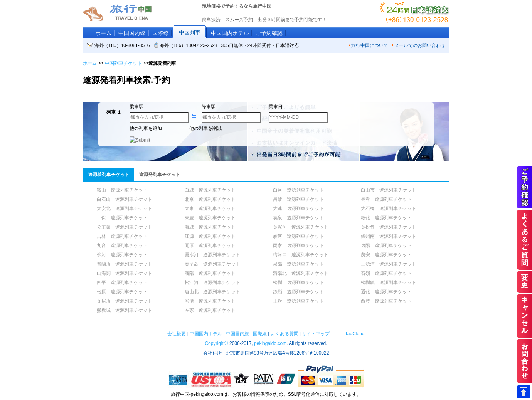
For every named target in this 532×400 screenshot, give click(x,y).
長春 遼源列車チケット (386, 199)
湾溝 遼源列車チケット (210, 301)
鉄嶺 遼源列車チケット (298, 292)
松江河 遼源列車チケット (212, 282)
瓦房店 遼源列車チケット (125, 301)
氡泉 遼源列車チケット (298, 218)
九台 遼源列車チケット (122, 245)
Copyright (216, 343)
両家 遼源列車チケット (298, 245)
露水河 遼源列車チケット (212, 255)
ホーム (103, 33)
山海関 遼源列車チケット (125, 273)
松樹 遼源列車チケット (298, 282)
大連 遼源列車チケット (298, 208)
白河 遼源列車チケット (298, 190)
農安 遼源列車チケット (386, 255)
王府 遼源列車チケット (298, 301)
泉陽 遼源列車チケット (298, 264)
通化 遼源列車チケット (386, 292)
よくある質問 (285, 334)
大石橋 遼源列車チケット (389, 208)
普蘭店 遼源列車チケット (125, 264)
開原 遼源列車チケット (210, 245)
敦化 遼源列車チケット (386, 218)
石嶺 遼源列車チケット (386, 273)
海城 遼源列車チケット (210, 227)
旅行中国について (368, 45)
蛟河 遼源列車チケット (298, 236)
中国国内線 (132, 33)
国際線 (160, 33)
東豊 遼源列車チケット (210, 218)
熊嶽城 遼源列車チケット (125, 310)
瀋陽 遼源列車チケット (210, 273)
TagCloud (354, 334)
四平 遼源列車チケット (122, 282)
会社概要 (177, 334)
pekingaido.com (270, 343)
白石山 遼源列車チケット (125, 199)
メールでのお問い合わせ (419, 45)
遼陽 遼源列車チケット (386, 245)
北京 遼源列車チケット (210, 199)
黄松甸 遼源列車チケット (389, 227)
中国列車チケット (123, 63)
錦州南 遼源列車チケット (389, 236)
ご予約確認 (269, 33)
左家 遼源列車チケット (210, 310)
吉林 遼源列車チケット (122, 236)
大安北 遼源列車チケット (125, 208)
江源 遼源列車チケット (210, 236)
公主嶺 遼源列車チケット (125, 227)
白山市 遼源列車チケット (389, 190)
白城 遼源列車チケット (210, 190)
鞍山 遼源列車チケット (122, 190)
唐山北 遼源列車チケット (212, 292)
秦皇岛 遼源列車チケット (212, 264)
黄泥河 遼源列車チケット (301, 227)
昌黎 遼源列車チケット (298, 199)
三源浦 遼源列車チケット (389, 264)
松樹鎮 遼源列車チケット (389, 282)
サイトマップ (316, 334)
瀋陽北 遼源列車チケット (301, 273)
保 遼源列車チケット (122, 218)
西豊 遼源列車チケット (386, 301)
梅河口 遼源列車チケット (301, 255)
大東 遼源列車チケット (210, 208)
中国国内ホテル (230, 33)
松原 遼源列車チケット (122, 292)
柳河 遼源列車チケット (122, 255)
